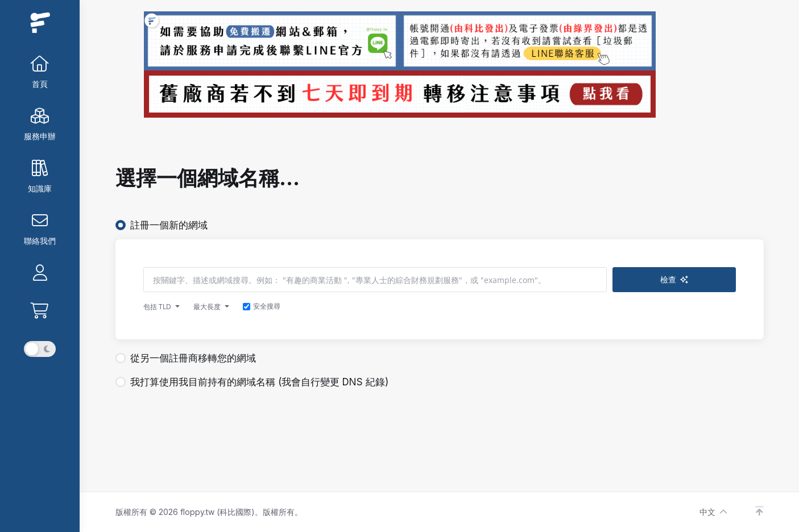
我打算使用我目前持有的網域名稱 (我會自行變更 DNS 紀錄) (252, 382)
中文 (713, 512)
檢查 (697, 279)
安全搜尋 (262, 306)
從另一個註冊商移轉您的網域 (186, 358)
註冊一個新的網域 (162, 225)
